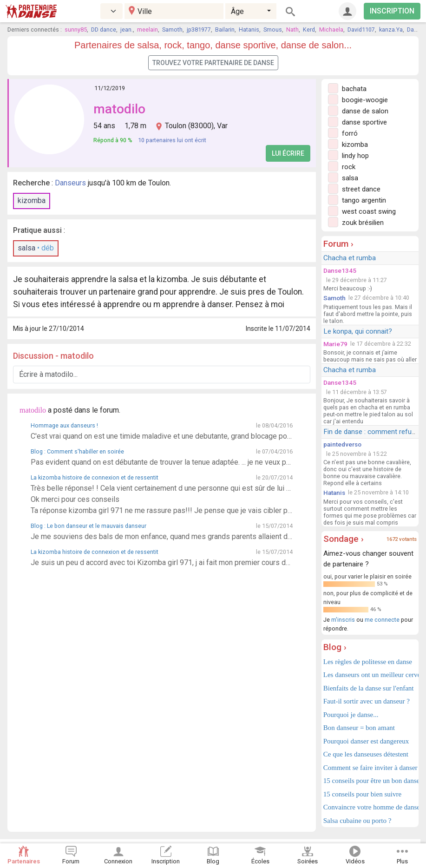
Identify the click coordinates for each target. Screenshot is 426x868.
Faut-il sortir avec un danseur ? (367, 701)
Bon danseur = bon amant (359, 728)
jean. (127, 30)
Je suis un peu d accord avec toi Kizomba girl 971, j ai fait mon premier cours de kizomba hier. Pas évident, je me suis (162, 562)
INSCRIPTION (392, 11)
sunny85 (76, 30)
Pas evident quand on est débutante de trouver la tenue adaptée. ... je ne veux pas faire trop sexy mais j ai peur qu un (162, 462)
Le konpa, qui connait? (358, 331)
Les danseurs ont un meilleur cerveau (370, 675)
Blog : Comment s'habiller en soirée (77, 451)
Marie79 (335, 344)
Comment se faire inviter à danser (370, 768)
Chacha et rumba (350, 258)
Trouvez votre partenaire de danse (213, 63)
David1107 (361, 30)
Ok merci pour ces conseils (75, 499)
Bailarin (225, 30)
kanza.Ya (391, 30)
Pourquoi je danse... (351, 715)
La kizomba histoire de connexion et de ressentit (95, 477)
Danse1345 (340, 270)
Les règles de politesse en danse (368, 662)
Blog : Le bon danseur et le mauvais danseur (88, 526)
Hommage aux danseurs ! (64, 425)
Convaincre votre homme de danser (370, 807)
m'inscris (343, 620)
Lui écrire (288, 153)
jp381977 (199, 30)
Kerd (309, 30)
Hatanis (249, 30)
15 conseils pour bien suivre (362, 794)
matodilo (119, 109)
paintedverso (342, 444)
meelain (147, 30)
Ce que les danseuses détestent (366, 754)
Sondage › (344, 539)
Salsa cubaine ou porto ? (357, 821)
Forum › (338, 244)
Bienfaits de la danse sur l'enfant (369, 688)
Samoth (172, 30)
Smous (273, 30)
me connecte (382, 620)
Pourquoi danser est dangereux (366, 741)
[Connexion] (347, 11)
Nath (292, 30)
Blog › (335, 647)
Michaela (331, 30)
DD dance (104, 30)
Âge (237, 11)
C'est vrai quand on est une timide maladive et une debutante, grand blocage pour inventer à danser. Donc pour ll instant (162, 436)
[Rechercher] (290, 11)
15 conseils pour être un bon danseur (370, 781)
